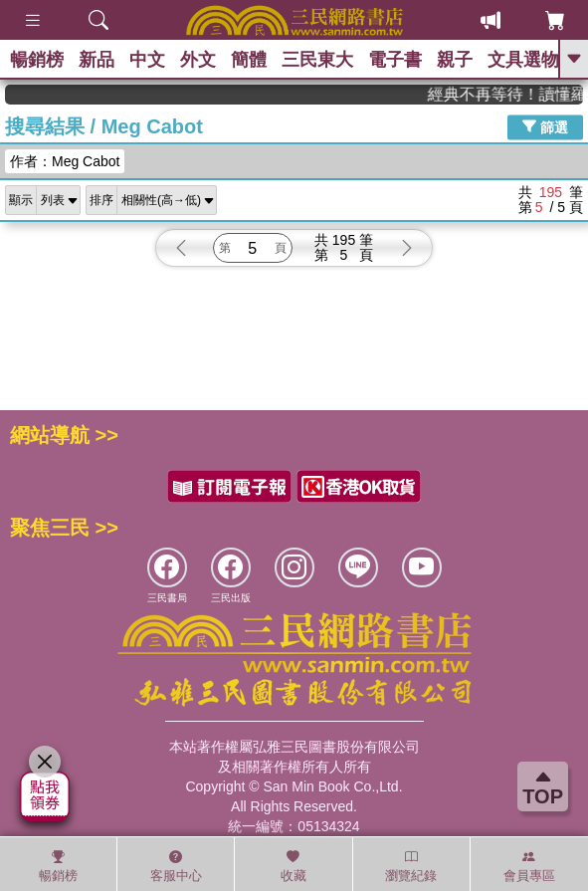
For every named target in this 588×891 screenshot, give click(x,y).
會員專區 (529, 866)
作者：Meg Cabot (65, 161)
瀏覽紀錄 (411, 866)
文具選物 (523, 60)
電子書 (395, 60)
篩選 (545, 126)
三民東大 (317, 60)
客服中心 (176, 866)
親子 (455, 60)
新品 (97, 60)
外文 (198, 60)
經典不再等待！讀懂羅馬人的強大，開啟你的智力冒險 (516, 94)
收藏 (294, 866)
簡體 (249, 60)
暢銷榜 (37, 60)
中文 (147, 60)
